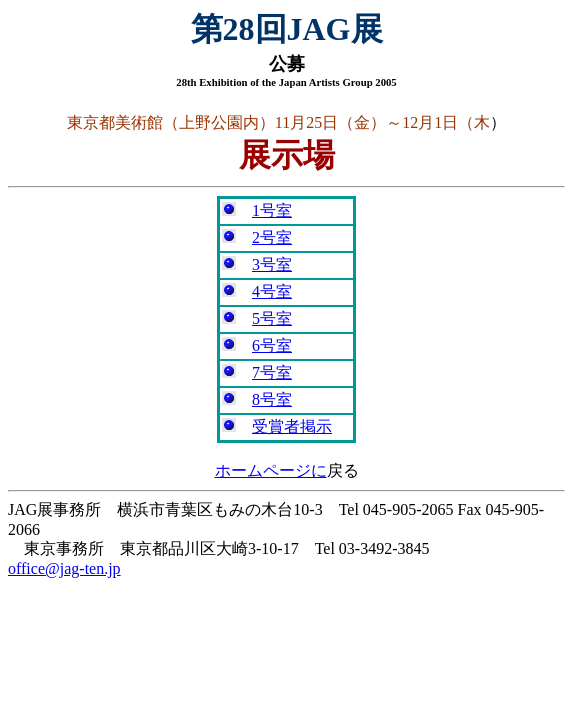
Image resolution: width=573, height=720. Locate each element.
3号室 (272, 264)
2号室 (272, 237)
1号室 (272, 210)
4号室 (272, 291)
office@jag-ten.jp (64, 568)
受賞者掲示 (292, 426)
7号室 (272, 372)
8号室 (272, 399)
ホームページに (271, 470)
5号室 (272, 318)
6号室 (272, 345)
